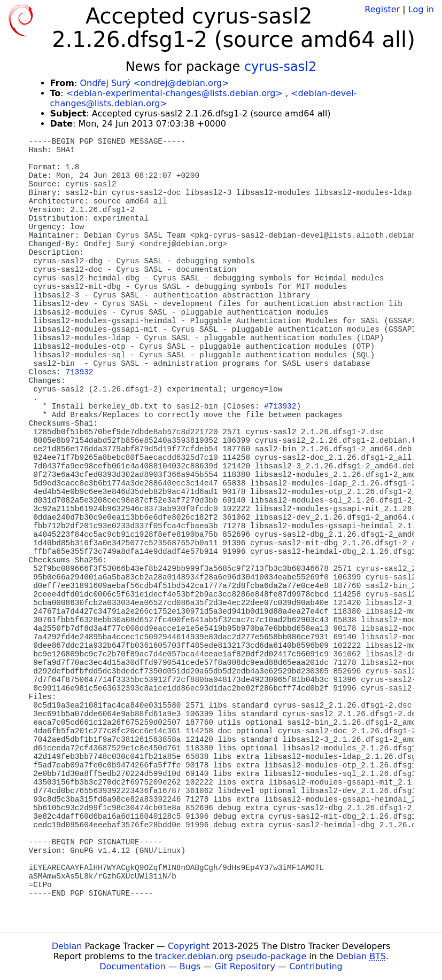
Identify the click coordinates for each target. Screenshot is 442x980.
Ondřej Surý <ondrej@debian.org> (154, 83)
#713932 (280, 406)
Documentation (132, 966)
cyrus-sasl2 (280, 67)
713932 (80, 372)
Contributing (316, 966)
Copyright (189, 946)
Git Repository (245, 966)
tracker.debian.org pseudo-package (231, 956)
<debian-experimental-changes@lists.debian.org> (175, 93)
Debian (67, 946)
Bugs (190, 966)
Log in (421, 9)
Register (382, 9)
